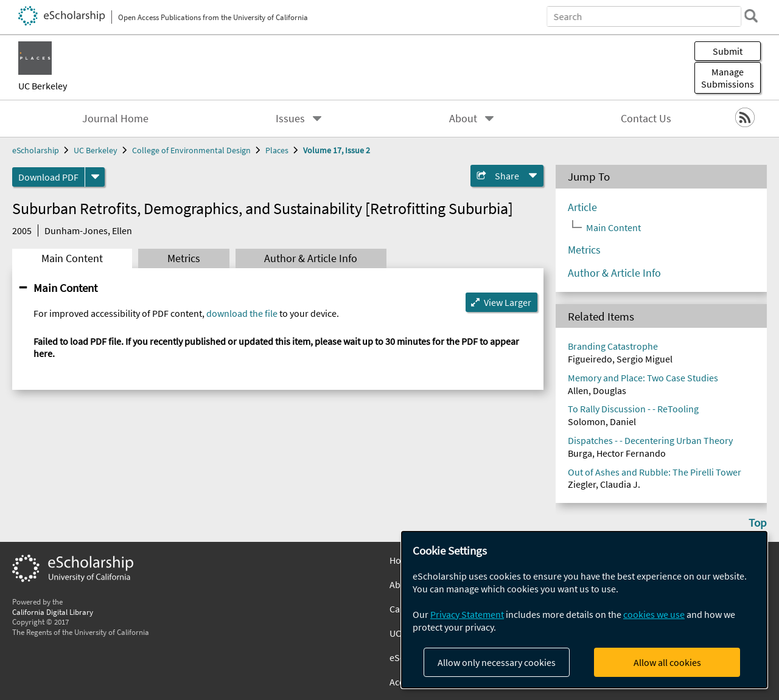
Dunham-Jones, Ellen (88, 230)
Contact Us (646, 119)
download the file (242, 313)
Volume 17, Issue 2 (337, 150)
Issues (290, 119)
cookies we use (654, 614)
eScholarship (36, 150)
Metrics (184, 258)
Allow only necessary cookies (497, 662)
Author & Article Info (311, 258)
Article (582, 207)
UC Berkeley (43, 86)
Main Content (72, 258)
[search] (751, 16)
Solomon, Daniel (602, 421)
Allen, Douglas (597, 390)
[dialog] (584, 610)
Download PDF (48, 177)
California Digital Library (53, 612)
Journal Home (115, 119)
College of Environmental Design (191, 150)
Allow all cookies (667, 662)
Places (277, 150)
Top (758, 522)
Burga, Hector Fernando (617, 453)
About (463, 119)
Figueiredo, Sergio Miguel (620, 359)
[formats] (95, 177)
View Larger (508, 302)
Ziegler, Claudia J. (604, 484)
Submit (728, 51)
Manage (728, 78)
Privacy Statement (467, 614)
